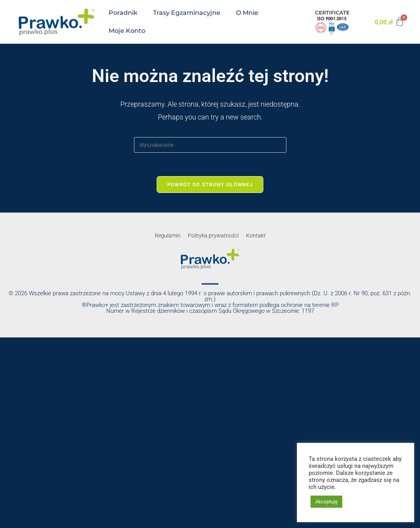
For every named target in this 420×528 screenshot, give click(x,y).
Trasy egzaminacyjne (187, 13)
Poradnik (123, 13)
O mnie (247, 13)
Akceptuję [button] (326, 502)
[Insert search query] (210, 145)
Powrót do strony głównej (210, 185)
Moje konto (127, 31)
